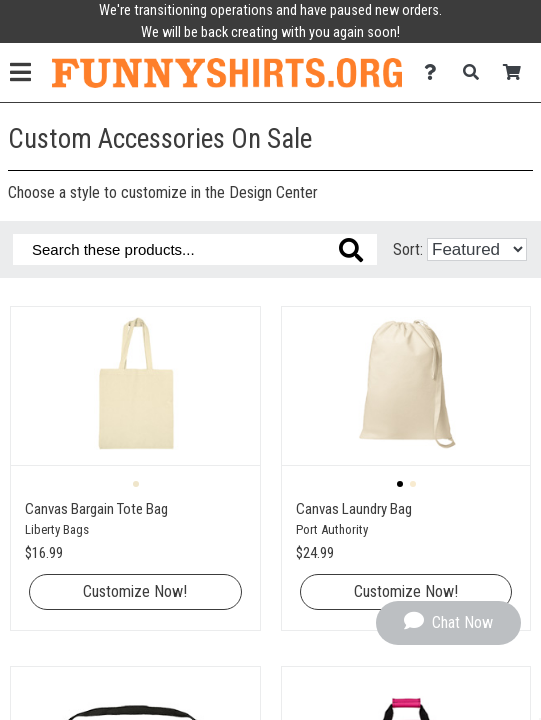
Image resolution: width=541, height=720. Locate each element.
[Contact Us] (435, 72)
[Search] (476, 72)
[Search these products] (195, 249)
